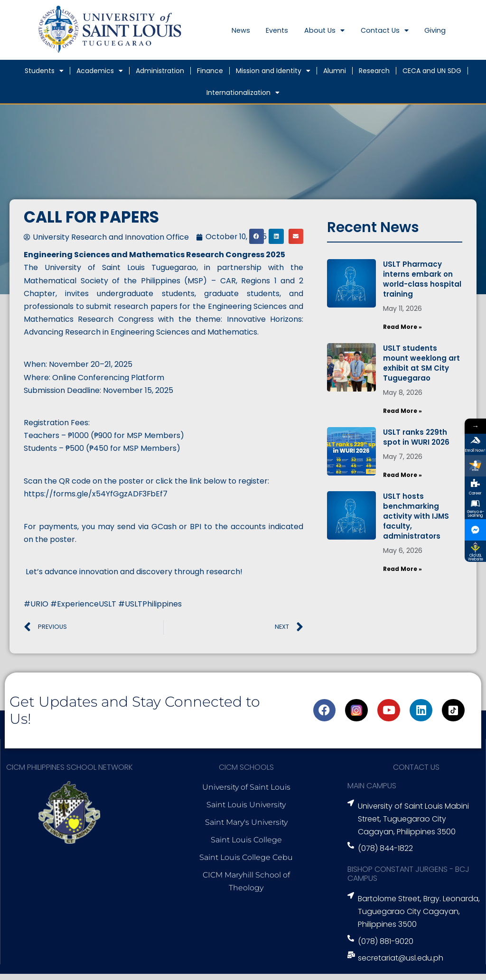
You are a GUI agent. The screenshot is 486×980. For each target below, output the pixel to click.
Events (285, 34)
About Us (338, 35)
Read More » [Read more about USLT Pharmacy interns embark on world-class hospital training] (402, 333)
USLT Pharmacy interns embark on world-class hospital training (422, 286)
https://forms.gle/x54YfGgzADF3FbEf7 (96, 500)
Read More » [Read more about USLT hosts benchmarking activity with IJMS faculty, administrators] (402, 574)
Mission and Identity (273, 77)
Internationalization (243, 99)
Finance (210, 77)
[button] (257, 243)
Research (374, 77)
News (243, 34)
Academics (100, 77)
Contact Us (404, 35)
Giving (460, 34)
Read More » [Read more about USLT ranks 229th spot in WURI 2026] (402, 481)
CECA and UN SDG (432, 77)
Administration (160, 77)
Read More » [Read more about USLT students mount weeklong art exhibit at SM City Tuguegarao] (402, 417)
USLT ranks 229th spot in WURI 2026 (416, 443)
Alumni (335, 77)
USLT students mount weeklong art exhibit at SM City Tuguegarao (421, 369)
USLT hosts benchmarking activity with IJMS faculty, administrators (416, 522)
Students (44, 77)
